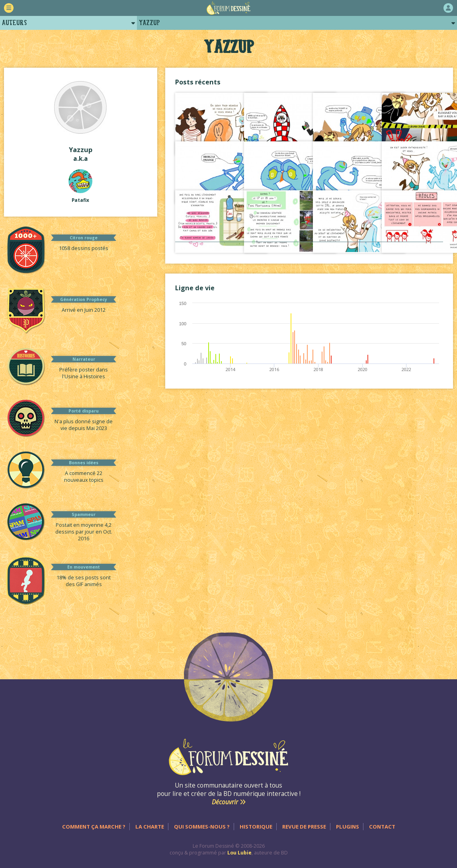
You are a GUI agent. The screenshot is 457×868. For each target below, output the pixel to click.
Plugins (348, 827)
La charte (150, 827)
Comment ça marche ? (94, 827)
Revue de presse (304, 827)
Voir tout (309, 250)
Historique (256, 827)
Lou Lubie (239, 853)
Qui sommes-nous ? (202, 827)
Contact (382, 827)
